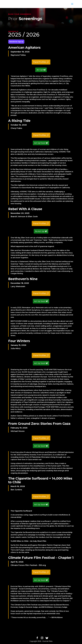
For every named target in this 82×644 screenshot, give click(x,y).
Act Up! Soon (40, 143)
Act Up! (40, 70)
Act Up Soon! (40, 301)
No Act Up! (40, 231)
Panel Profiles (40, 62)
